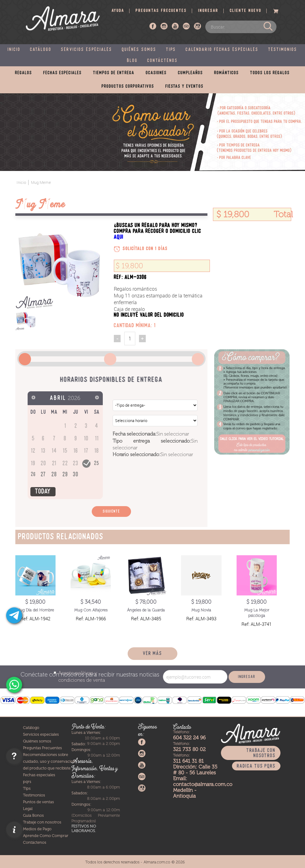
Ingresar (208, 11)
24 (86, 463)
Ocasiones (156, 73)
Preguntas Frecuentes (42, 748)
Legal (28, 809)
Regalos (23, 73)
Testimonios (283, 50)
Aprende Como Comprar (46, 836)
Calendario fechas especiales (222, 50)
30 (76, 475)
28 (54, 475)
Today (43, 492)
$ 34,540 (91, 602)
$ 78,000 (146, 602)
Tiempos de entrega (114, 73)
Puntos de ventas (39, 802)
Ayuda (118, 11)
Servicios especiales (87, 50)
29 (65, 475)
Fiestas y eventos (184, 87)
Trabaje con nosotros (42, 822)
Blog (132, 61)
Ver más (152, 654)
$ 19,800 (35, 602)
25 (97, 464)
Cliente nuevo (246, 11)
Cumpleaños (190, 73)
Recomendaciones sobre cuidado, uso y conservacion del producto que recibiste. (49, 761)
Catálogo (41, 50)
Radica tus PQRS (256, 766)
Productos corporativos (128, 87)
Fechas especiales (62, 73)
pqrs (27, 782)
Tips (171, 50)
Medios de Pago (37, 829)
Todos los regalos (270, 73)
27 (43, 475)
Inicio (14, 50)
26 (33, 475)
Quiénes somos (139, 50)
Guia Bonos (33, 815)
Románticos (226, 73)
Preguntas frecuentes (161, 11)
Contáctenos (163, 61)
